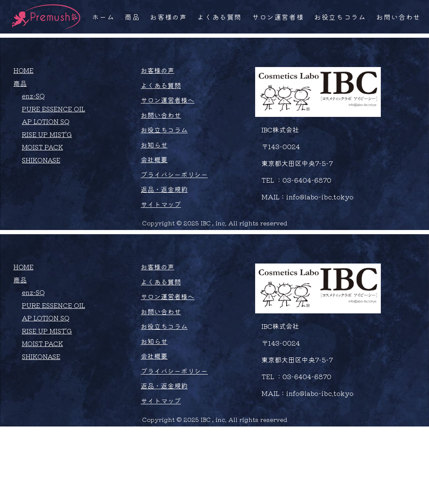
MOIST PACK (43, 185)
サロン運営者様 (278, 17)
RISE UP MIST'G (48, 172)
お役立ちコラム (340, 17)
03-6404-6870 (309, 216)
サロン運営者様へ (169, 137)
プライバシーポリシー (176, 212)
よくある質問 (220, 17)
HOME (24, 107)
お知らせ (156, 182)
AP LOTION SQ (47, 159)
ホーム (103, 17)
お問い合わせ (398, 17)
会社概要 (156, 197)
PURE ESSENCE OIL (54, 146)
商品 (132, 17)
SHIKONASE (42, 198)
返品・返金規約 (166, 227)
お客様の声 (168, 17)
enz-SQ (34, 133)
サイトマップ (163, 243)
